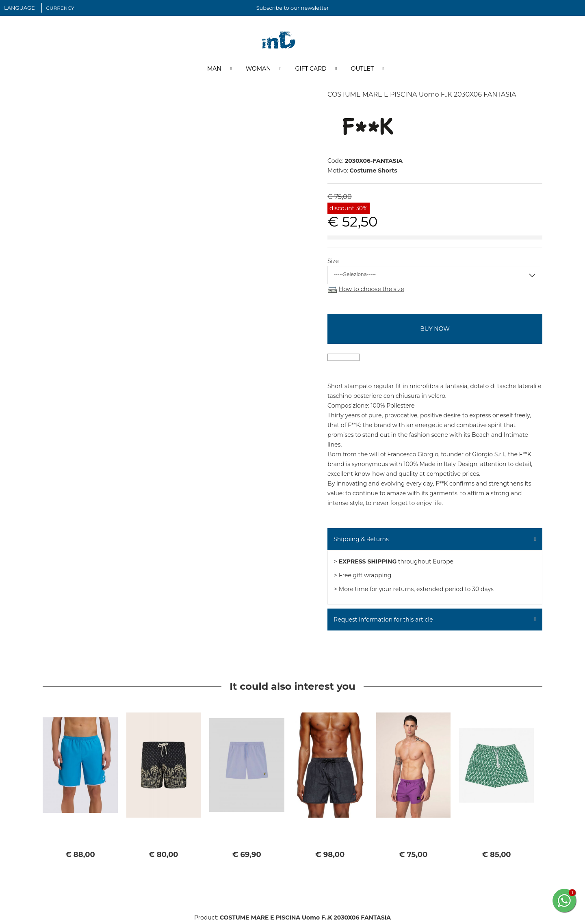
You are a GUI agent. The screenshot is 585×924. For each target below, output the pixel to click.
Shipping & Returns (361, 541)
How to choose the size (372, 291)
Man (214, 70)
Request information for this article (383, 621)
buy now (435, 330)
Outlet (362, 70)
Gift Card (311, 70)
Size (333, 263)
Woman (258, 70)
